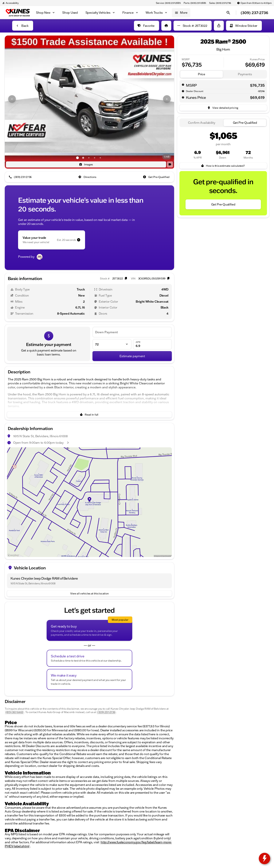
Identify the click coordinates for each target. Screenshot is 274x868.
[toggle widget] (264, 858)
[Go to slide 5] (100, 158)
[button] (18, 99)
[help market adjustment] (183, 91)
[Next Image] (167, 99)
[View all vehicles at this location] (89, 593)
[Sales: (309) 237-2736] (220, 3)
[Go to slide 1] (77, 158)
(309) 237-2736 (106, 712)
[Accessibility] (10, 3)
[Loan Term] (112, 344)
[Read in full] (89, 415)
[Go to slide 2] (83, 158)
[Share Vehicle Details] (219, 26)
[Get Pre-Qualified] (157, 177)
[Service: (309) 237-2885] (168, 3)
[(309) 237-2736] (20, 177)
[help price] (183, 97)
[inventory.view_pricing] (223, 108)
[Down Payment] (132, 332)
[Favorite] (146, 26)
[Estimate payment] (132, 356)
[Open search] (228, 13)
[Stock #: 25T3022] (193, 26)
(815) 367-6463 (14, 712)
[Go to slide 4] (95, 158)
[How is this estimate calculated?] (223, 166)
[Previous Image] (12, 99)
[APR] (152, 344)
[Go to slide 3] (89, 158)
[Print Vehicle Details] (166, 26)
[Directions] (88, 177)
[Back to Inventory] (23, 26)
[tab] (202, 74)
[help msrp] (183, 85)
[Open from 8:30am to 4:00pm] (254, 3)
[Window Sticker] (244, 26)
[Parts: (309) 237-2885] (195, 3)
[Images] (86, 164)
